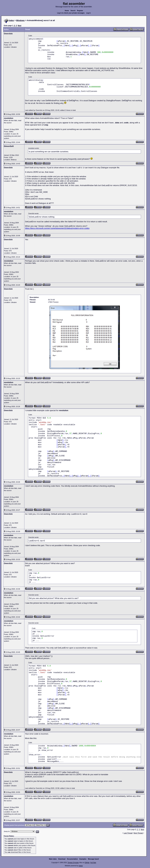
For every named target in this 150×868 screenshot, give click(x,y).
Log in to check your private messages (71, 13)
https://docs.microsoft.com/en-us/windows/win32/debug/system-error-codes (57, 228)
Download (62, 859)
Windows (20, 20)
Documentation (72, 859)
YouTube (93, 863)
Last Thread (128, 833)
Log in (88, 13)
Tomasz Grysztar (73, 863)
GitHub (87, 863)
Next (19, 26)
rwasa (81, 866)
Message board (93, 859)
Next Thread (138, 833)
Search (73, 11)
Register (80, 11)
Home (67, 11)
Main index (53, 859)
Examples (83, 859)
